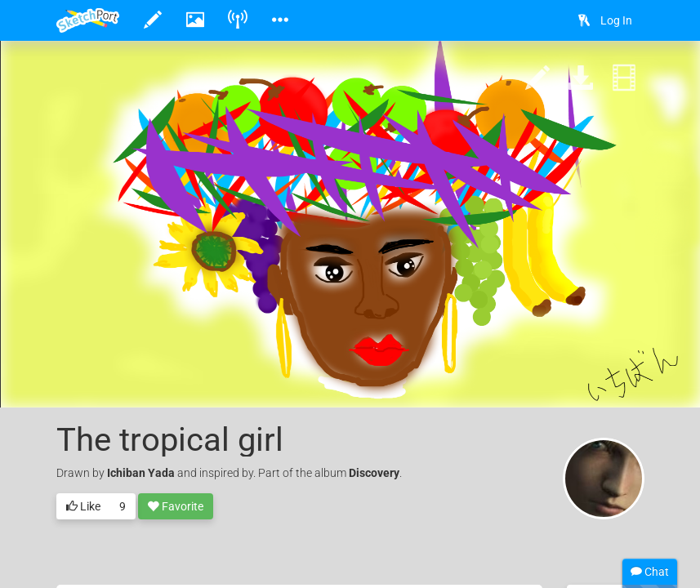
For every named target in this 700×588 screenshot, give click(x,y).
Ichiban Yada (141, 473)
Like (83, 507)
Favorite (176, 507)
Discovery (374, 473)
